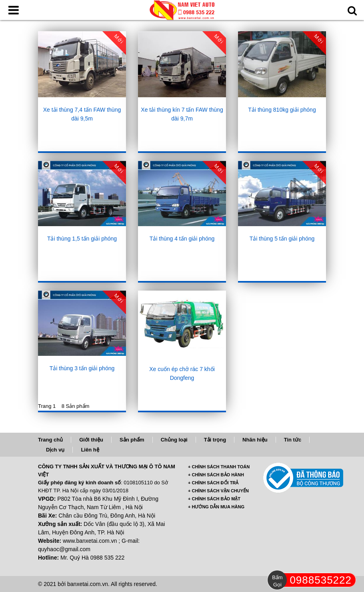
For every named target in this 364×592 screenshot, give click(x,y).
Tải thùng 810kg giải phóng (282, 110)
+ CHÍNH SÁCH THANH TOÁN (219, 467)
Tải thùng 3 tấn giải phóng (82, 368)
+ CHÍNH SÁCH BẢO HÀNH (216, 475)
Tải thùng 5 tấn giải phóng (282, 239)
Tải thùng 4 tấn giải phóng (182, 239)
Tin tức (293, 440)
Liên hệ (90, 450)
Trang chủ (50, 440)
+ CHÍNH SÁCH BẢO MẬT (214, 499)
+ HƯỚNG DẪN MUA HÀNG (216, 507)
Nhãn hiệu (255, 440)
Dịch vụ (55, 450)
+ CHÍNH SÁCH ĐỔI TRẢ (213, 483)
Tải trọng (215, 440)
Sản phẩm (132, 440)
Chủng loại (174, 440)
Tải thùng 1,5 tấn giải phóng (82, 239)
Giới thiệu (91, 440)
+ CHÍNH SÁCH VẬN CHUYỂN (218, 491)
